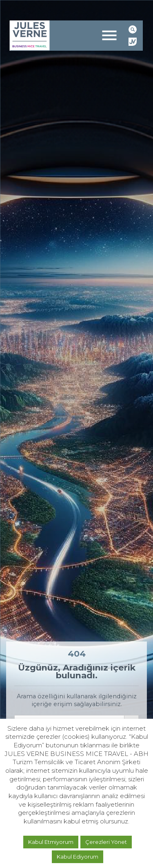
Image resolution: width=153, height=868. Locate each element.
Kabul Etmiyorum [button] (51, 842)
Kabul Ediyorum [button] (78, 857)
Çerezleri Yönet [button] (106, 842)
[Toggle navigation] (109, 35)
